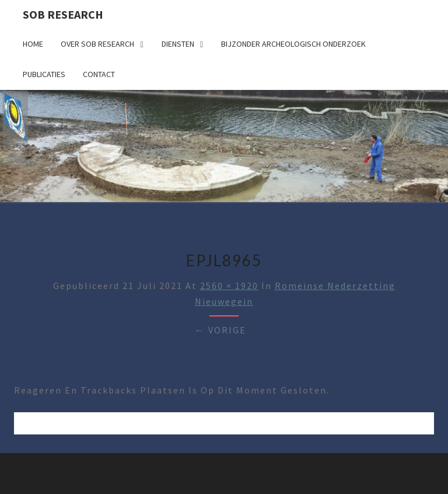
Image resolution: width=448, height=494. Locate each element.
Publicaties (44, 74)
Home (33, 44)
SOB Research (63, 14)
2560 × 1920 (229, 286)
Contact (99, 74)
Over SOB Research (97, 44)
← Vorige (220, 330)
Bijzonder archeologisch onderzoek (293, 44)
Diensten (178, 44)
